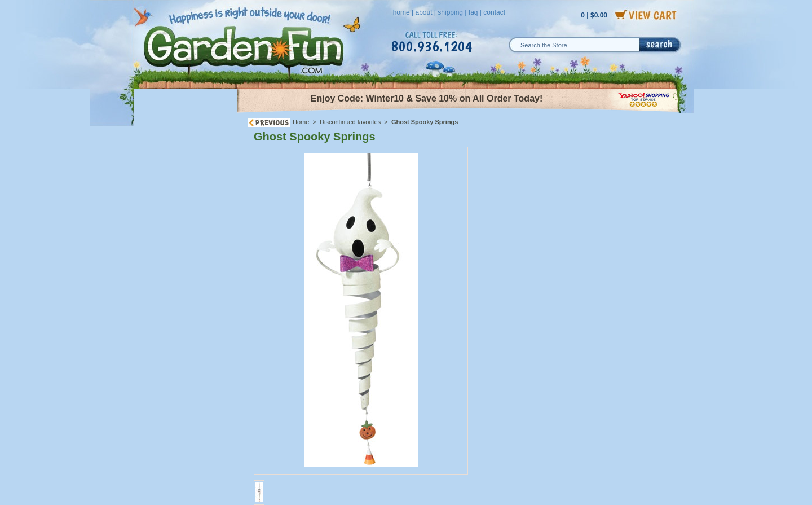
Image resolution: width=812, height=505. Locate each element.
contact (494, 12)
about (423, 12)
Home (301, 122)
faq (473, 12)
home (401, 12)
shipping (450, 12)
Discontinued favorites (350, 122)
